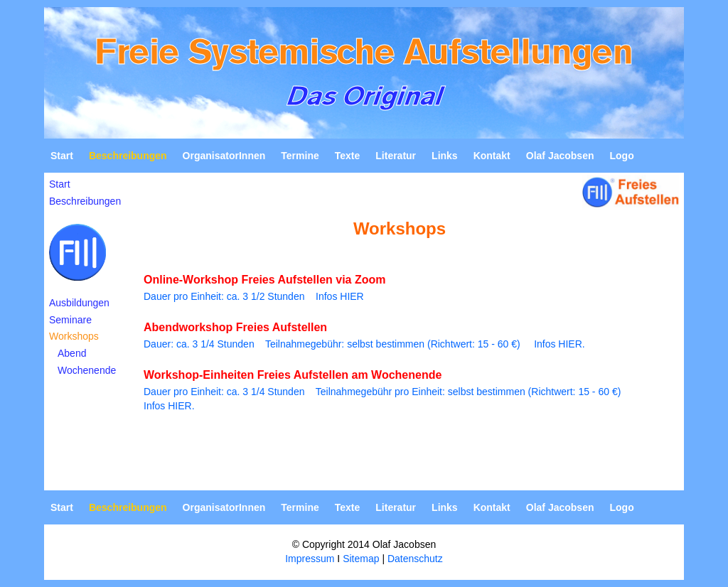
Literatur (396, 156)
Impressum (310, 559)
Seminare (70, 320)
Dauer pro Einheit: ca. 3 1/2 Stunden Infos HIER (254, 296)
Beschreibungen (85, 201)
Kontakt (492, 156)
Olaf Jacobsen (560, 156)
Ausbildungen (79, 303)
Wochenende (87, 370)
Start (62, 156)
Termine (300, 156)
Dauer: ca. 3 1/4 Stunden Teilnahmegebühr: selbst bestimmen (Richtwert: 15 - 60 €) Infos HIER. (364, 344)
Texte (348, 156)
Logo (621, 156)
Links (445, 156)
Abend (72, 353)
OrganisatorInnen (224, 156)
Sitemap (361, 559)
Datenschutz (415, 559)
